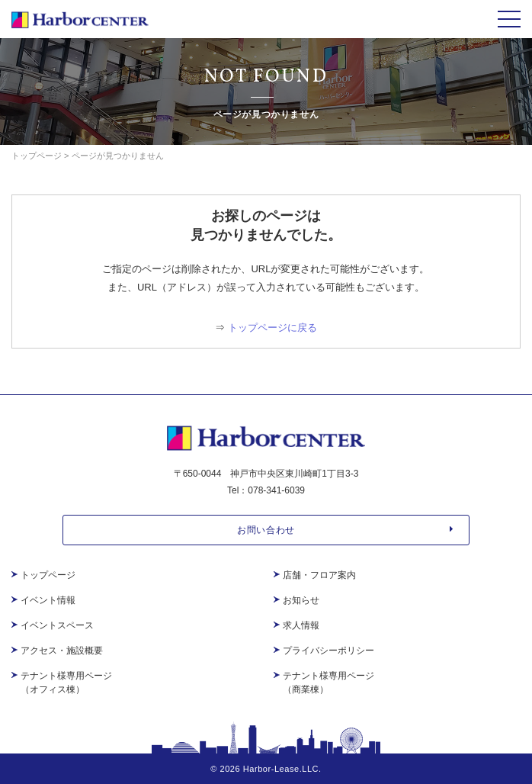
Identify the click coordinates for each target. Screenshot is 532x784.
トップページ (48, 575)
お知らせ (301, 600)
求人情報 (301, 625)
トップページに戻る (272, 328)
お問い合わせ (345, 530)
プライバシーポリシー (328, 651)
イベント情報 (48, 600)
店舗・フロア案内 (319, 575)
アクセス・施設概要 (62, 651)
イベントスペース (57, 625)
